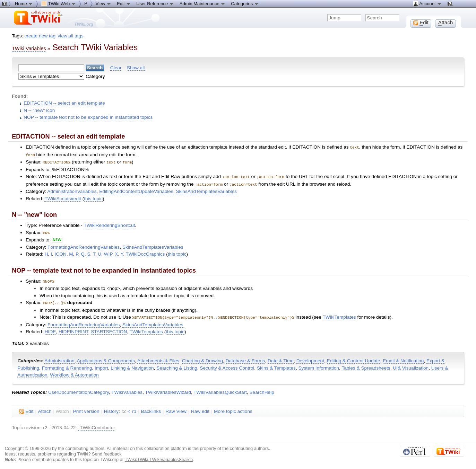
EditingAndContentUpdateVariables (136, 190)
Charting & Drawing (202, 358)
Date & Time (281, 358)
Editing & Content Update (354, 358)
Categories (245, 3)
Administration (59, 358)
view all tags (71, 36)
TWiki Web (59, 3)
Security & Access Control (227, 365)
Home (24, 3)
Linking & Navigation (132, 365)
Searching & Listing (177, 365)
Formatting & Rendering (67, 365)
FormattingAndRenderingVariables (84, 245)
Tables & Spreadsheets (366, 365)
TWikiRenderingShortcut (109, 224)
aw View (176, 408)
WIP (108, 252)
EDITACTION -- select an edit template (64, 103)
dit (26, 408)
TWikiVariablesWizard (168, 389)
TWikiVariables (127, 389)
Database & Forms (245, 358)
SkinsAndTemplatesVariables (206, 190)
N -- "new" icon (39, 110)
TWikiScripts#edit (63, 197)
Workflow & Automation (74, 372)
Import (101, 365)
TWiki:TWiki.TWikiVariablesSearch (159, 456)
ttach (45, 408)
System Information (319, 365)
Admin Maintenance (203, 3)
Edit (124, 3)
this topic (93, 197)
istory (111, 408)
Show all (136, 68)
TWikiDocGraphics (145, 252)
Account (427, 3)
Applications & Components (106, 358)
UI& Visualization (411, 365)
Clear (116, 68)
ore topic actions (233, 408)
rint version (86, 408)
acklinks (151, 408)
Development (310, 358)
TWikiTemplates (339, 314)
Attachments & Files (158, 358)
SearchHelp (262, 389)
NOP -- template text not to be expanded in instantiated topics (88, 117)
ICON (61, 252)
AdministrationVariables (72, 190)
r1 (134, 408)
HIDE (50, 329)
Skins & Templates (276, 365)
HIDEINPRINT (73, 329)
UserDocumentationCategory (79, 389)
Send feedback (107, 451)
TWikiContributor (97, 424)
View (104, 3)
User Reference (155, 3)
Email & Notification (403, 358)
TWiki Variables (29, 48)
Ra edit (200, 408)
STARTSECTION (109, 329)
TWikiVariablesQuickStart (220, 389)
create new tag (40, 36)
